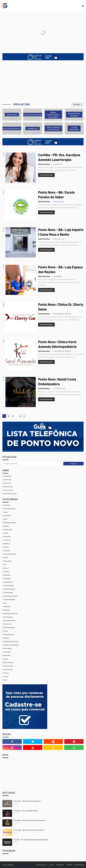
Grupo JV (6, 568)
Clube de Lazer (8, 529)
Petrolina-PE (7, 483)
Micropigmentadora (9, 620)
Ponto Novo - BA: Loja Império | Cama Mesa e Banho (61, 232)
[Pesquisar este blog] (33, 464)
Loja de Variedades (9, 599)
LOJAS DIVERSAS (74, 128)
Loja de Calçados (9, 585)
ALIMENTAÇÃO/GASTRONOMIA (33, 115)
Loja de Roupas (8, 592)
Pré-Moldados (8, 648)
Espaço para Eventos (10, 554)
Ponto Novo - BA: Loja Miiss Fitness (26, 811)
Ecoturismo (7, 550)
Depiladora (7, 543)
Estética (6, 557)
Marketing (6, 610)
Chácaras (6, 526)
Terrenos (6, 673)
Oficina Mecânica (8, 634)
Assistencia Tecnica (9, 508)
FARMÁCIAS (33, 129)
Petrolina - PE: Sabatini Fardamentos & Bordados (31, 840)
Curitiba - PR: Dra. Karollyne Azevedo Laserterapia (59, 157)
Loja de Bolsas (8, 582)
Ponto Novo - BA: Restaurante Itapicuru (27, 801)
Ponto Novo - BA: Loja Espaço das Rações (61, 269)
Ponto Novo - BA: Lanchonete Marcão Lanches (30, 820)
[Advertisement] (43, 82)
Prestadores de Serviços (11, 641)
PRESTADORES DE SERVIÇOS (53, 128)
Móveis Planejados (9, 627)
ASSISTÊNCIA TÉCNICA (74, 115)
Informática (7, 575)
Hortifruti (6, 571)
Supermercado (8, 669)
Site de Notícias (8, 666)
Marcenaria (7, 606)
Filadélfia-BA (7, 476)
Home (52, 865)
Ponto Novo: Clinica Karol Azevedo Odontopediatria (57, 344)
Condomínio (7, 536)
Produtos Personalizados (11, 645)
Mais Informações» (46, 175)
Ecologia (6, 547)
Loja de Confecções (9, 589)
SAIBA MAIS (60, 865)
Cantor (5, 519)
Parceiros (12, 115)
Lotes (5, 603)
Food (5, 564)
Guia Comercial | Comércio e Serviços (25, 865)
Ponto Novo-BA (8, 490)
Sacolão (6, 659)
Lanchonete (7, 578)
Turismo (6, 676)
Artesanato (7, 505)
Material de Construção (10, 613)
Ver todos (77, 105)
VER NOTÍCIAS (79, 865)
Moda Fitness (7, 624)
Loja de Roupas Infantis (10, 596)
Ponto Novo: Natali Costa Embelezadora (57, 382)
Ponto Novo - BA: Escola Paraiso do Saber (56, 195)
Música (5, 631)
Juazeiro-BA (7, 480)
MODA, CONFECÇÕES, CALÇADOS (53, 115)
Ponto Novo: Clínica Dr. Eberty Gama (61, 307)
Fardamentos (7, 561)
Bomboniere (7, 515)
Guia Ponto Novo (44, 164)
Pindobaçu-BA (8, 487)
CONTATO (70, 865)
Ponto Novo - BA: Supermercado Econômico (29, 830)
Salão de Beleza (8, 662)
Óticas (5, 680)
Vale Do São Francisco (10, 494)
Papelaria (6, 638)
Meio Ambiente (8, 617)
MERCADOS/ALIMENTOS (12, 129)
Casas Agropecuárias (10, 522)
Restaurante (7, 655)
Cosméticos (7, 540)
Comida (6, 533)
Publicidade (7, 652)
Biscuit (5, 512)
